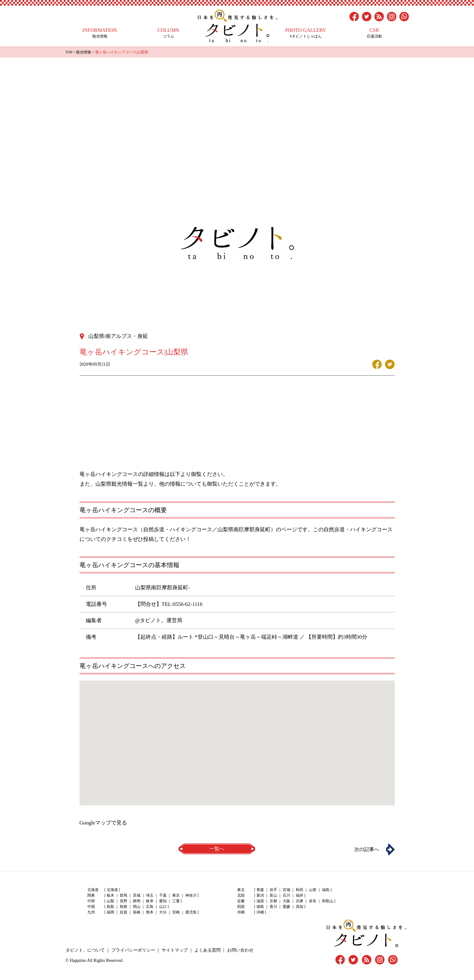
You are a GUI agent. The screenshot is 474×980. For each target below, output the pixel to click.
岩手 (273, 890)
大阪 (286, 901)
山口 (163, 907)
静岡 (137, 901)
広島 (150, 907)
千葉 (163, 895)
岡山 (137, 907)
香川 (273, 907)
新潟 (260, 895)
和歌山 (328, 901)
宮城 (286, 890)
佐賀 (124, 912)
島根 (124, 907)
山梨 (110, 901)
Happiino (78, 960)
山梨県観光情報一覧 (119, 484)
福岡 (110, 912)
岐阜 (150, 901)
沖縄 (260, 912)
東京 (176, 895)
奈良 (313, 901)
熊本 (150, 912)
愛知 (163, 901)
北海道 (112, 890)
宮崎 (176, 912)
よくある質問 (208, 950)
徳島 (260, 907)
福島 (326, 890)
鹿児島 (191, 912)
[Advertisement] (237, 104)
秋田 (300, 890)
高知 (300, 907)
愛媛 (286, 907)
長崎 (137, 912)
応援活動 (374, 33)
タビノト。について (85, 950)
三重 (176, 901)
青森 (260, 890)
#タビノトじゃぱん (306, 33)
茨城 (137, 895)
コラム (169, 33)
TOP (69, 52)
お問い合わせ (240, 950)
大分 (163, 912)
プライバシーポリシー (133, 950)
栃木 (110, 895)
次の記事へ (367, 849)
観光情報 (100, 33)
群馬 (124, 895)
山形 (313, 890)
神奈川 (191, 895)
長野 (124, 901)
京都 (273, 901)
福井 (300, 895)
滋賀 (260, 901)
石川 (286, 895)
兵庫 (300, 901)
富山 (273, 895)
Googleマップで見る (103, 823)
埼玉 (150, 895)
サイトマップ (175, 950)
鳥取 (110, 907)
